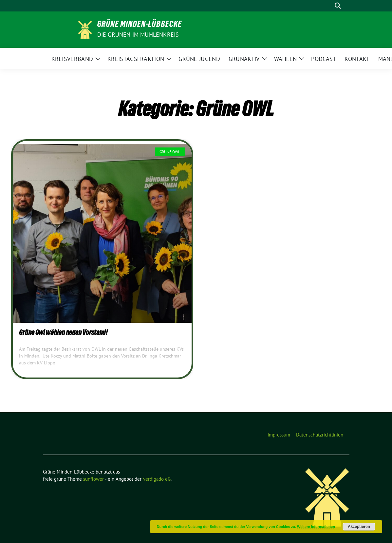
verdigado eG (157, 479)
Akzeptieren (359, 527)
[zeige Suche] (338, 6)
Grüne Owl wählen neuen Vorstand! (63, 333)
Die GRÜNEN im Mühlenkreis (138, 35)
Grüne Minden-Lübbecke (140, 25)
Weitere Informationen (316, 527)
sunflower (93, 479)
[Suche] (328, 6)
